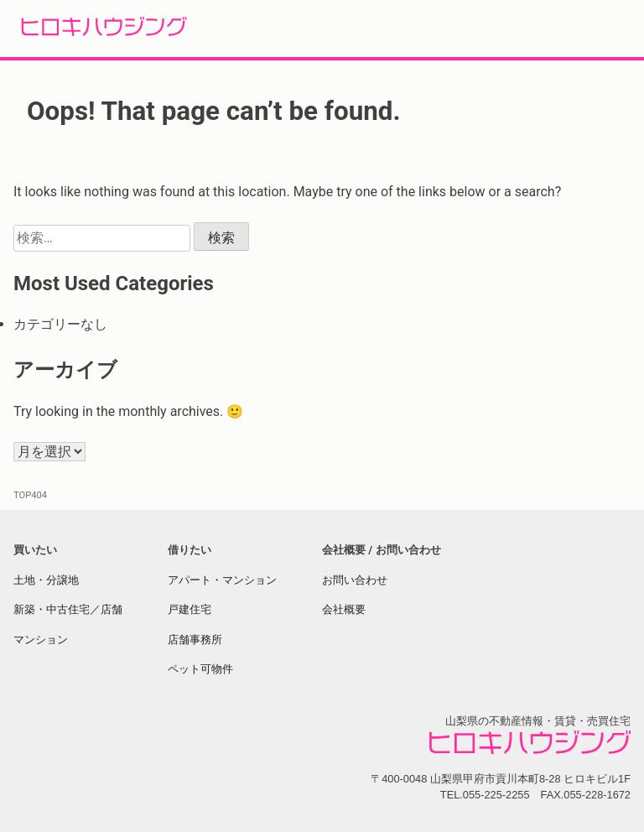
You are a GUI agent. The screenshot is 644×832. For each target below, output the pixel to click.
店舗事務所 (195, 640)
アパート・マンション (222, 580)
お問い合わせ (355, 580)
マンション (41, 640)
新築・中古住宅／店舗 (68, 609)
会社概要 (344, 609)
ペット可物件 (200, 669)
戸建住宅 (190, 609)
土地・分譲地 (46, 580)
